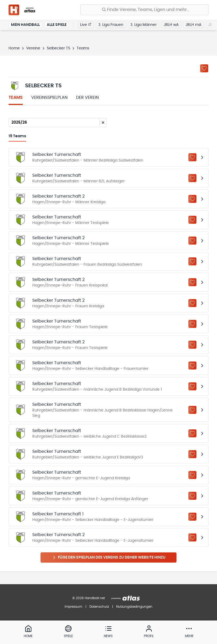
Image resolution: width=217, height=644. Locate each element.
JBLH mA (193, 25)
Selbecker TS (58, 48)
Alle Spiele (57, 25)
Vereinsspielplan (49, 97)
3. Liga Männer (143, 25)
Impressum (73, 607)
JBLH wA (171, 25)
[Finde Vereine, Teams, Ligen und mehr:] (144, 10)
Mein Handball (25, 25)
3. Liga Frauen (111, 25)
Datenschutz (99, 607)
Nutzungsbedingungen (134, 607)
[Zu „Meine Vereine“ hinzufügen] (204, 68)
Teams (16, 97)
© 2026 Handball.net (89, 598)
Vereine (33, 48)
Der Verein (87, 97)
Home (14, 48)
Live (86, 25)
